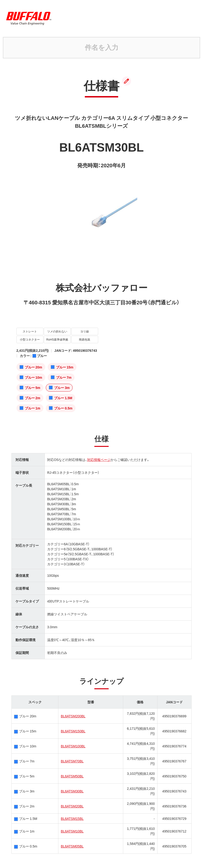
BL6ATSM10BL (72, 831)
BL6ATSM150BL (73, 731)
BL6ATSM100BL (73, 746)
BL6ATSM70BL (72, 761)
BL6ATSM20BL (72, 806)
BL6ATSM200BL (73, 716)
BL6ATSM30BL (72, 791)
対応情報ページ (99, 460)
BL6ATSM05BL (72, 846)
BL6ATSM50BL (72, 776)
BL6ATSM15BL (72, 818)
